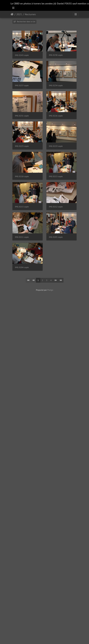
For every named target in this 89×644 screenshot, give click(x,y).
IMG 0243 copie (22, 55)
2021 (19, 14)
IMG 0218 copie (22, 298)
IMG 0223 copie (22, 237)
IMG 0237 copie (22, 116)
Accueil (12, 14)
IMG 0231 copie (22, 176)
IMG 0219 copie (22, 267)
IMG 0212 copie (22, 389)
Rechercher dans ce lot (24, 22)
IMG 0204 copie (22, 480)
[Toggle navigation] (13, 8)
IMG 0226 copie (22, 207)
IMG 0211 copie (22, 419)
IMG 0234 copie (22, 146)
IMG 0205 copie (22, 449)
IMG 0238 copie (22, 85)
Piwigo (50, 502)
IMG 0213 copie (22, 328)
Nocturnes (30, 14)
